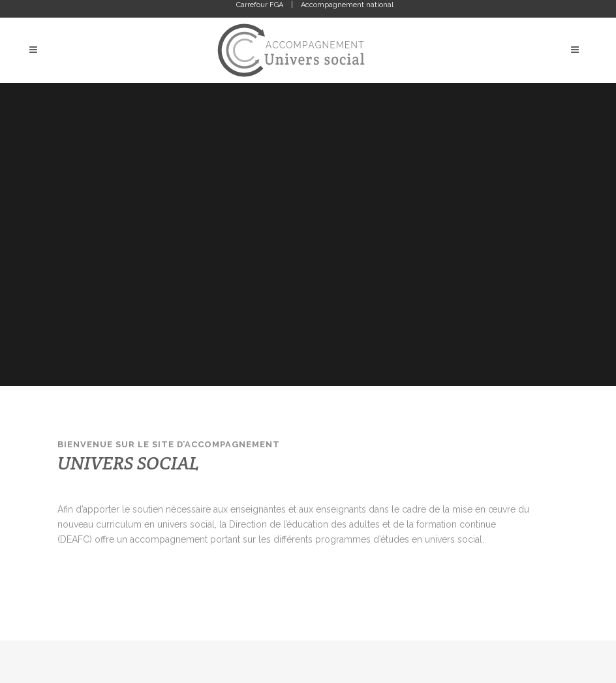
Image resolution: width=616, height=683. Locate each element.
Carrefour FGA (260, 5)
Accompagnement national (347, 5)
